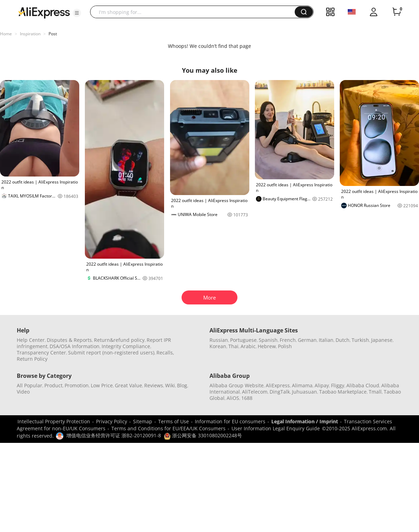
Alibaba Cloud (363, 385)
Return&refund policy (119, 340)
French (288, 340)
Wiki (170, 385)
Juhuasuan (304, 392)
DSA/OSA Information (75, 346)
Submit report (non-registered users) (111, 353)
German (307, 340)
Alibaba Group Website (237, 385)
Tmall (375, 392)
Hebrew (267, 346)
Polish (285, 346)
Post (53, 34)
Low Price (102, 385)
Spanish (268, 340)
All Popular (30, 385)
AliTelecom (255, 392)
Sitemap (143, 421)
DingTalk (280, 392)
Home (6, 34)
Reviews (154, 385)
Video (23, 392)
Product (53, 385)
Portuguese (243, 340)
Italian (326, 340)
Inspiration (30, 34)
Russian (219, 340)
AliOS (233, 398)
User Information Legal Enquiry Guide (276, 428)
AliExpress (278, 385)
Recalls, (165, 353)
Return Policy (32, 359)
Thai (233, 346)
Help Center (31, 340)
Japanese (382, 340)
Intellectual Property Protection (54, 421)
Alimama (302, 385)
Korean (218, 346)
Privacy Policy (112, 421)
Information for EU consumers (230, 421)
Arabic (248, 346)
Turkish (360, 340)
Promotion (77, 385)
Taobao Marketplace (343, 392)
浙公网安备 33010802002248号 (203, 435)
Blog (182, 385)
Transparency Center (41, 353)
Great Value (128, 385)
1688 (247, 398)
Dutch (343, 340)
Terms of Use (174, 421)
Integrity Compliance (126, 346)
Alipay (322, 385)
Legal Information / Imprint (305, 421)
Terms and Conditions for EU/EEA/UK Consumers (168, 428)
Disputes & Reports (69, 340)
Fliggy (338, 385)
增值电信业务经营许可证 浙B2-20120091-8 (114, 435)
